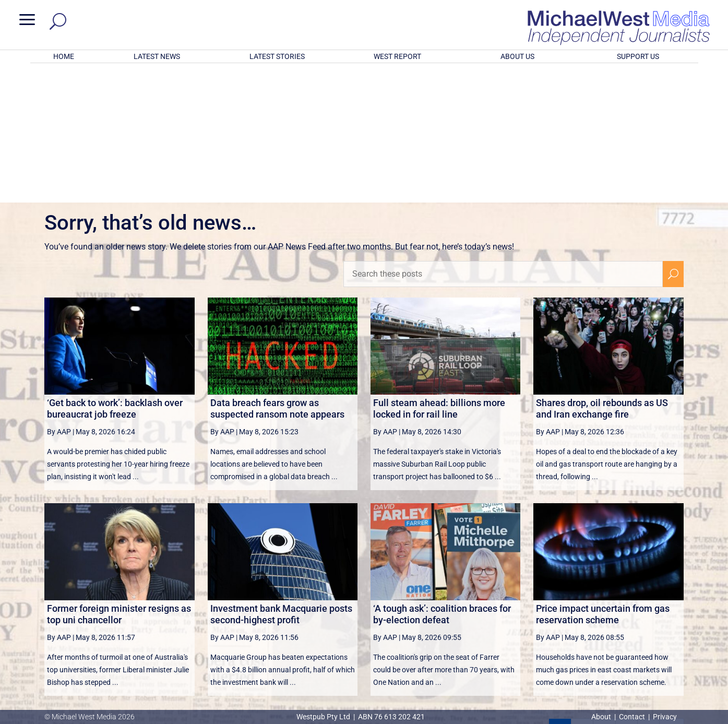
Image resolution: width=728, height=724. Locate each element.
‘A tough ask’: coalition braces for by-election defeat (442, 477)
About (602, 717)
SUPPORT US (638, 56)
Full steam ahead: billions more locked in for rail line (439, 272)
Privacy (665, 717)
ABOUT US (517, 56)
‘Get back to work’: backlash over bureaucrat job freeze (115, 272)
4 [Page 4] (627, 593)
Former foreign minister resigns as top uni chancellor (119, 477)
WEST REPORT (397, 56)
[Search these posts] (503, 137)
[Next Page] (648, 593)
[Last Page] (672, 593)
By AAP (59, 295)
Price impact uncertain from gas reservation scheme (603, 477)
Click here (407, 674)
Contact (632, 717)
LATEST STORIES (277, 56)
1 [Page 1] (560, 593)
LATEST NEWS (157, 56)
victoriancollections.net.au (404, 619)
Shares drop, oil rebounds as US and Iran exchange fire (602, 272)
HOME (64, 56)
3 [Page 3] (604, 593)
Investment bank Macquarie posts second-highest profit (281, 477)
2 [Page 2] (582, 593)
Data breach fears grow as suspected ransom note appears (277, 272)
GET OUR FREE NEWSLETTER (364, 657)
